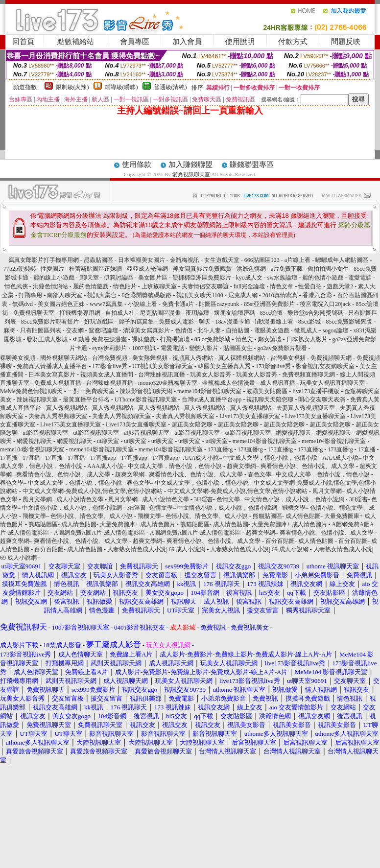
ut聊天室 (108, 441)
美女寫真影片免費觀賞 (202, 269)
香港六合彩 (317, 295)
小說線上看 (142, 304)
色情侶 (184, 330)
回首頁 (23, 42)
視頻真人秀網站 (193, 358)
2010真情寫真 (280, 295)
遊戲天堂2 (341, 286)
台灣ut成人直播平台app (212, 399)
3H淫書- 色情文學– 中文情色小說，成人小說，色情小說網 (269, 499)
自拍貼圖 (237, 330)
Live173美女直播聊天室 (250, 416)
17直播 (367, 449)
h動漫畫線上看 (274, 322)
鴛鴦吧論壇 (103, 330)
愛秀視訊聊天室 (191, 174)
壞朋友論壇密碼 (235, 313)
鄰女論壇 (270, 339)
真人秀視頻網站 (67, 408)
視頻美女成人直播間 (107, 375)
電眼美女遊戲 (272, 330)
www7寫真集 (106, 304)
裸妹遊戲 (143, 339)
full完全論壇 (249, 286)
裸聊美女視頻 (18, 358)
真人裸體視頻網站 (242, 358)
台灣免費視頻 (110, 358)
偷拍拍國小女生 (328, 269)
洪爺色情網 (251, 269)
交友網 (75, 330)
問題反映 (346, 42)
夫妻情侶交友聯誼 (205, 286)
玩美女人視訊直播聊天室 (332, 383)
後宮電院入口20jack (325, 304)
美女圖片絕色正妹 (61, 304)
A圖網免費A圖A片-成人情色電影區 (99, 533)
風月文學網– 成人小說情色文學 (63, 499)
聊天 (205, 322)
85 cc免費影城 (213, 339)
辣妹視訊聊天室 (37, 399)
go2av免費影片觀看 (282, 348)
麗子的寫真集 (136, 322)
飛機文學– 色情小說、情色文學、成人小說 (78, 516)
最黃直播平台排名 (86, 399)
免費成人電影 (176, 322)
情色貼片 (125, 286)
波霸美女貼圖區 (267, 391)
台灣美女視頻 (288, 358)
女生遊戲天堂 (222, 260)
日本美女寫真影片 (52, 375)
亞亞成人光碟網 (147, 269)
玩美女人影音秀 (211, 375)
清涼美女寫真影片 (146, 330)
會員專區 (135, 42)
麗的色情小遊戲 (323, 278)
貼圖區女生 (238, 348)
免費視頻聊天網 (331, 358)
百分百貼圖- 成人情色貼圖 (299, 541)
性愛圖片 (52, 269)
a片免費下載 (287, 269)
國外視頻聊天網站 (64, 358)
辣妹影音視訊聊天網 (146, 391)
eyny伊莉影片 (109, 348)
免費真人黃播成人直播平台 (52, 366)
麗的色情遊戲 (91, 286)
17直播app (103, 458)
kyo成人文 (249, 278)
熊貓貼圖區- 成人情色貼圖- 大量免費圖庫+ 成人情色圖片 (102, 524)
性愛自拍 (310, 286)
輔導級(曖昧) (121, 87)
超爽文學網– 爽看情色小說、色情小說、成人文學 (291, 466)
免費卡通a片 (178, 304)
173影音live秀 (110, 366)
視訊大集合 (102, 295)
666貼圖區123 (262, 260)
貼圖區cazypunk (219, 304)
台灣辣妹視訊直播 (162, 375)
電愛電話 (360, 278)
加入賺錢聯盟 (190, 164)
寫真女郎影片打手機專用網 (44, 260)
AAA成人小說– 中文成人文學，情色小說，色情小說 (250, 458)
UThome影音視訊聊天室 (146, 399)
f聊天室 (89, 278)
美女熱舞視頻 (150, 358)
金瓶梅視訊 (185, 260)
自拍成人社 (120, 313)
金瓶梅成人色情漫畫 (229, 383)
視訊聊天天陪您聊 (270, 399)
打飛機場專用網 (80, 313)
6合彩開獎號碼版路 (146, 295)
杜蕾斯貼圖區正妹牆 (95, 269)
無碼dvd (23, 304)
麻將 (9, 330)
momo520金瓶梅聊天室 (168, 383)
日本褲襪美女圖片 (142, 260)
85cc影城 (310, 322)
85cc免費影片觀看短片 (50, 322)
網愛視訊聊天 (293, 433)
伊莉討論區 (119, 278)
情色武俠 (16, 286)
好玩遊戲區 (99, 322)
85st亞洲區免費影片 (269, 304)
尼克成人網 (243, 295)
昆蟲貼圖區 (98, 260)
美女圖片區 (153, 278)
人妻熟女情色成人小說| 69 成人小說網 (156, 549)
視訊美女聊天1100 (200, 295)
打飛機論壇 (175, 339)
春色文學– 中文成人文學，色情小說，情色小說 (309, 474)
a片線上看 (297, 260)
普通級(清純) (170, 87)
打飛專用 (30, 295)
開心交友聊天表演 (322, 399)
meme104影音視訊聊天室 (209, 391)
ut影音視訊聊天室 (45, 433)
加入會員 (187, 42)
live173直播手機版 (316, 391)
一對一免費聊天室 (91, 391)
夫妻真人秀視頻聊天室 (306, 408)
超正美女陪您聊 (192, 424)
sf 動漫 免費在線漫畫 (100, 339)
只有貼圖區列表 (41, 330)
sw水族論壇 (282, 278)
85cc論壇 (272, 313)
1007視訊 (144, 348)
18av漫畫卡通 (233, 322)
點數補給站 (76, 42)
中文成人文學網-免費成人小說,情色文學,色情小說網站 (93, 491)
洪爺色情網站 (50, 286)
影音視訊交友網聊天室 (325, 366)
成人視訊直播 (278, 383)
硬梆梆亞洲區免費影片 (202, 278)
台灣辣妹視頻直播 (110, 383)
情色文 (244, 339)
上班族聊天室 (159, 286)
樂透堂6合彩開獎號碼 (315, 313)
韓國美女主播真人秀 (224, 366)
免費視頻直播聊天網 (309, 375)
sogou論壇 (336, 330)
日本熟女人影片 (307, 339)
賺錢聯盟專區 (252, 164)
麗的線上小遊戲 (54, 278)
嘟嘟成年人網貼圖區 (342, 260)
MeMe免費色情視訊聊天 (31, 391)
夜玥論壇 (197, 313)
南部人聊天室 (65, 295)
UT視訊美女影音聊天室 (163, 366)
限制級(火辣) (72, 87)
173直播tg (220, 449)
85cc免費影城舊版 (349, 322)
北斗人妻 (209, 330)
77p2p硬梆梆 (20, 269)
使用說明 (240, 42)
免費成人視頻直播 (58, 383)
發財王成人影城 (47, 339)
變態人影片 (204, 348)
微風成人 (306, 330)
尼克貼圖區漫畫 (160, 313)
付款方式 (293, 42)
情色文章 (282, 286)
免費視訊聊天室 (34, 313)
